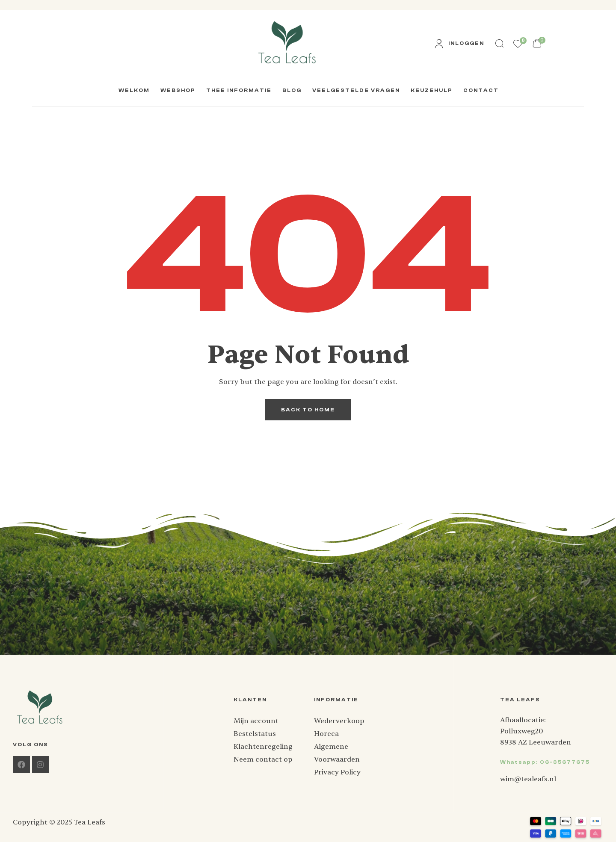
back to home (308, 410)
